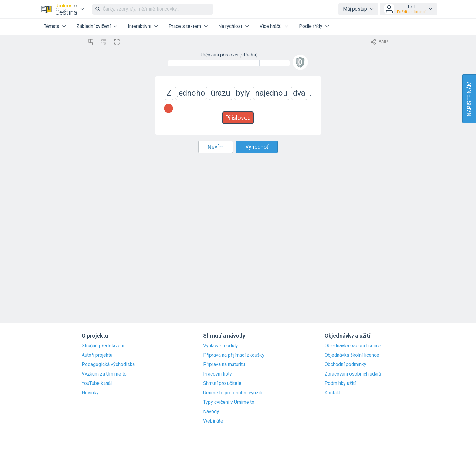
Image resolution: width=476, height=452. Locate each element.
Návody (211, 412)
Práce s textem (185, 26)
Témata (51, 26)
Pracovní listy (218, 374)
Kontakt (333, 393)
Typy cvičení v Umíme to (229, 402)
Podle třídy (311, 26)
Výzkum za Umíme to (104, 374)
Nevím (216, 147)
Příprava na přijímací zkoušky (234, 355)
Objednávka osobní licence (353, 346)
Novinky (90, 393)
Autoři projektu (97, 355)
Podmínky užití (340, 383)
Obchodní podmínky (345, 365)
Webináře (213, 421)
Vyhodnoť (257, 147)
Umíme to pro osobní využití (233, 393)
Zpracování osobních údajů (353, 374)
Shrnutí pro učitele (222, 383)
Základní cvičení (93, 26)
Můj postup (355, 9)
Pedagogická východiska (108, 365)
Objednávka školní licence (352, 355)
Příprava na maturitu (224, 365)
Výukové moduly (221, 346)
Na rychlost (230, 26)
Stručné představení (103, 346)
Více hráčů (271, 26)
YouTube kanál (97, 383)
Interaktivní (139, 26)
